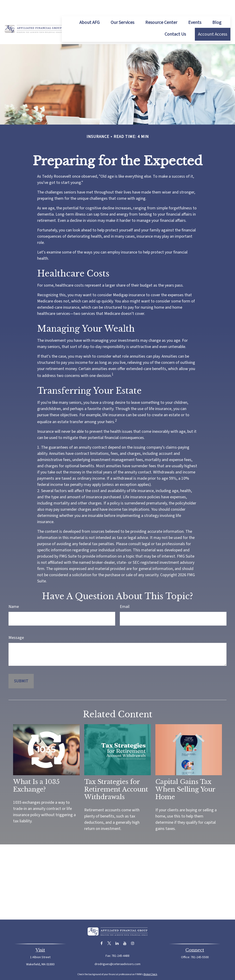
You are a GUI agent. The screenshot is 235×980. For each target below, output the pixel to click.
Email (125, 593)
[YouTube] (125, 930)
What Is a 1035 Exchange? (36, 772)
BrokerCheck (150, 961)
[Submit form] (21, 667)
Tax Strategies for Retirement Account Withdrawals (116, 776)
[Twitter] (109, 930)
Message (16, 624)
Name (14, 593)
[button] (90, 9)
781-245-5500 (200, 943)
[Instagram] (133, 930)
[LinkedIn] (117, 930)
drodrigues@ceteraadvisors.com (117, 950)
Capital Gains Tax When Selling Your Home (185, 776)
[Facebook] (102, 930)
